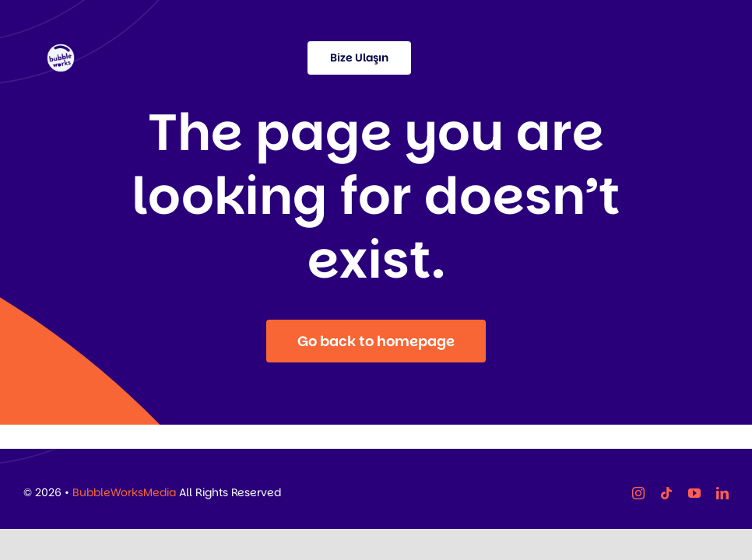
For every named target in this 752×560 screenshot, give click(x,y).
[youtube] (694, 493)
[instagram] (638, 493)
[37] (61, 51)
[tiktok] (666, 493)
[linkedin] (722, 493)
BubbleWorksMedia (124, 492)
